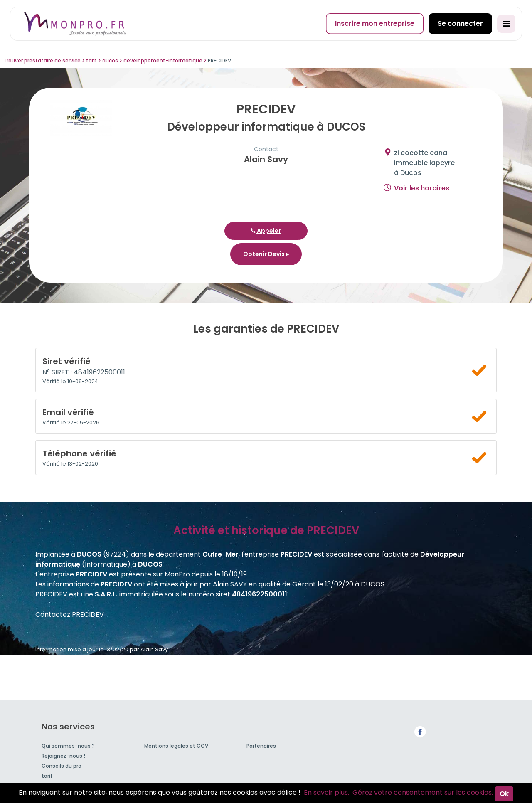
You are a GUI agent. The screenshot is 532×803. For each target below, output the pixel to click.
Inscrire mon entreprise (375, 23)
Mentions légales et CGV (176, 746)
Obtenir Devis (266, 254)
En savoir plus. (326, 792)
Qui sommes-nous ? (68, 746)
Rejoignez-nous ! (63, 756)
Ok (504, 794)
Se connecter (460, 23)
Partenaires (261, 746)
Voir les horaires (422, 188)
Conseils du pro (62, 766)
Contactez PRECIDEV (70, 615)
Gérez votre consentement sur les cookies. (423, 792)
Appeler (266, 231)
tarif (47, 776)
